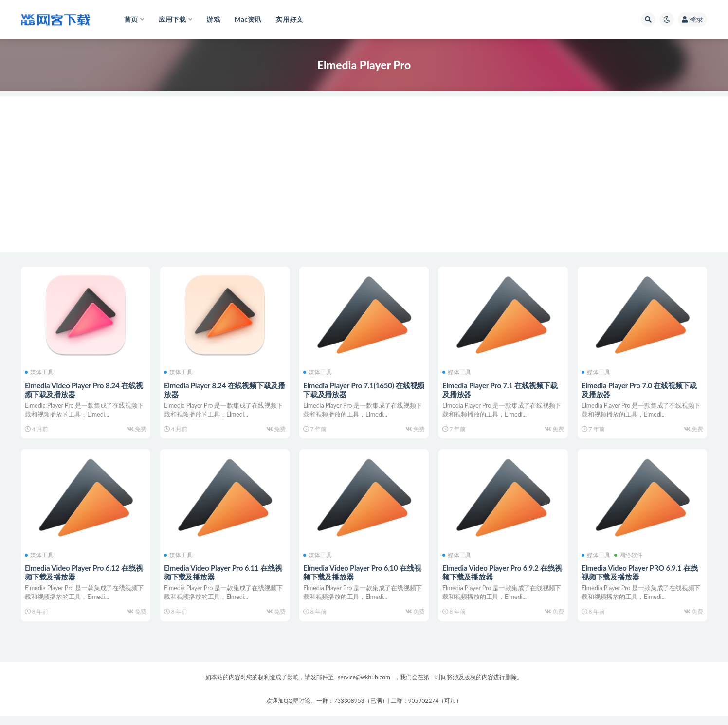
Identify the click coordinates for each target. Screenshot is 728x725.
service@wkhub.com (364, 686)
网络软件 (629, 559)
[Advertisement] (364, 164)
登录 (692, 19)
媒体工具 (40, 372)
